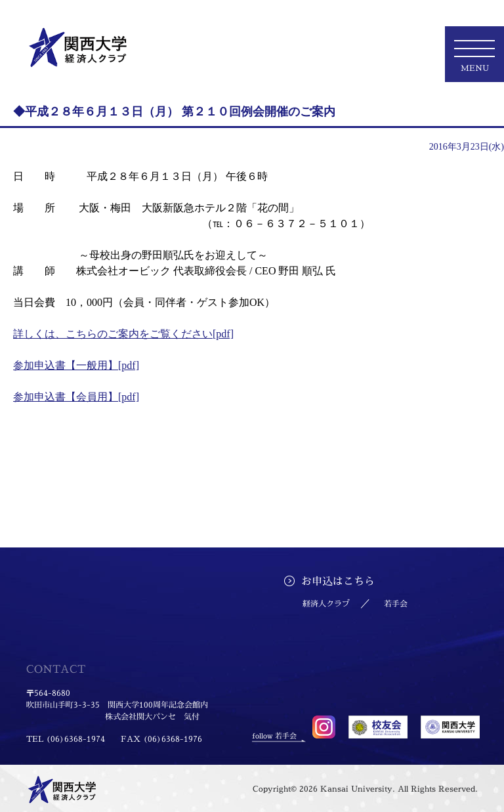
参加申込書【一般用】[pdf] (76, 365)
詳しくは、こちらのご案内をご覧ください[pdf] (123, 334)
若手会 (396, 604)
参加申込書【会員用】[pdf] (76, 397)
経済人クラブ (326, 604)
